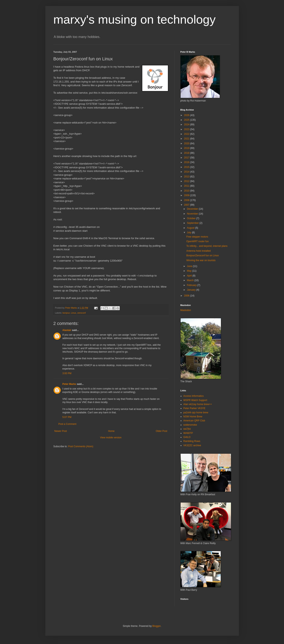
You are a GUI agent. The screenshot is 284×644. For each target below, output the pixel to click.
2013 (187, 177)
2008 (187, 200)
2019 (187, 148)
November (193, 214)
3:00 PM (67, 373)
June (190, 266)
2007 (187, 205)
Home (111, 431)
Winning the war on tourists (201, 260)
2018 (187, 153)
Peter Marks (69, 384)
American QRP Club (194, 421)
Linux (74, 313)
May (189, 271)
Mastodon (186, 310)
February (192, 285)
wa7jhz (187, 429)
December (193, 209)
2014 (187, 172)
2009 (187, 195)
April (190, 276)
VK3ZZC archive (192, 445)
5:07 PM (67, 417)
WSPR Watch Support (195, 400)
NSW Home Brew (193, 417)
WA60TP (188, 433)
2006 (187, 296)
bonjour (66, 313)
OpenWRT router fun (197, 241)
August (191, 228)
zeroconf (82, 313)
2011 (187, 186)
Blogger (157, 626)
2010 (187, 191)
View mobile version (111, 438)
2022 (187, 134)
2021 (187, 139)
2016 (187, 162)
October (191, 218)
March (191, 280)
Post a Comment (67, 424)
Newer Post (61, 431)
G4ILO (187, 437)
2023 (187, 129)
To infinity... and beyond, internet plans (207, 246)
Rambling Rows (192, 441)
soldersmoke (190, 425)
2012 (187, 181)
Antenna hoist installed (198, 251)
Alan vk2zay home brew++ (198, 404)
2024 (187, 125)
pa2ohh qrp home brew (196, 413)
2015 (187, 167)
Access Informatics (194, 396)
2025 (187, 120)
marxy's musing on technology (135, 19)
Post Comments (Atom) (81, 446)
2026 (187, 115)
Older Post (162, 431)
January (191, 290)
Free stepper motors (197, 237)
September (193, 223)
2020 (187, 143)
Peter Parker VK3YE (194, 408)
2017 (187, 158)
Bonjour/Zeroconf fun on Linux (202, 256)
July (189, 232)
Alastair (67, 330)
